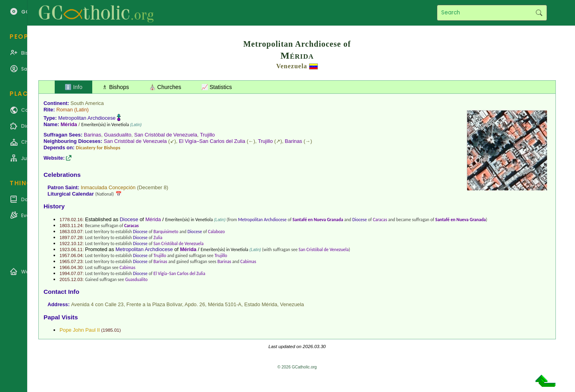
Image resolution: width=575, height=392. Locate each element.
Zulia (158, 238)
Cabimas (248, 261)
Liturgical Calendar (71, 194)
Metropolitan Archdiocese (87, 118)
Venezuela (292, 66)
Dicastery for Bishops (98, 147)
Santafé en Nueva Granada (318, 220)
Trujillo (207, 135)
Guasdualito (118, 135)
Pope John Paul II (80, 330)
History (54, 206)
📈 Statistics (217, 87)
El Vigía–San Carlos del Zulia (212, 141)
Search (539, 13)
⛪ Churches (165, 87)
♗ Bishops (116, 87)
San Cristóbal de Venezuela (166, 135)
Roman (64, 110)
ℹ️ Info (73, 87)
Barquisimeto (166, 232)
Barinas (92, 135)
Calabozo (216, 232)
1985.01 (111, 330)
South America (87, 103)
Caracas (380, 220)
